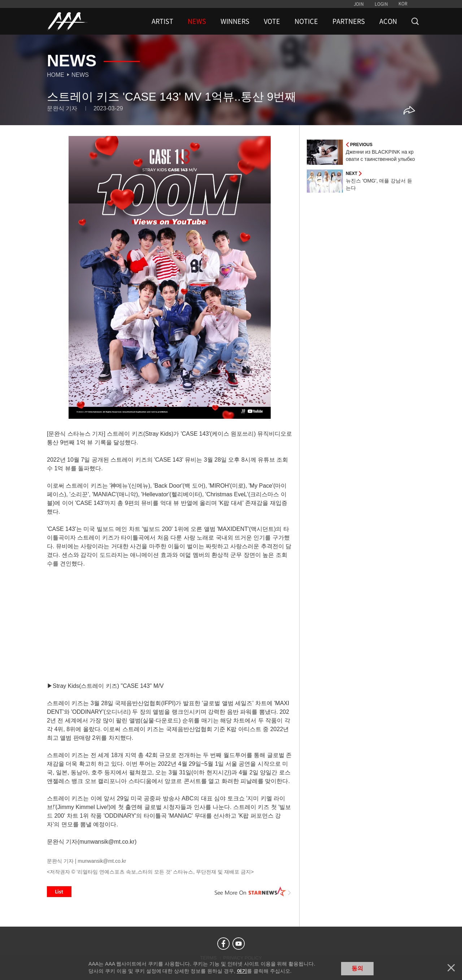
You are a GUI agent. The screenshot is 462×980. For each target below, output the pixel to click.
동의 (357, 968)
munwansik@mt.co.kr (102, 861)
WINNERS (235, 21)
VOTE (272, 21)
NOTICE (306, 21)
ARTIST (162, 21)
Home (56, 75)
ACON (388, 21)
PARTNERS (349, 21)
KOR (403, 4)
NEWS (197, 21)
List (59, 892)
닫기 (451, 968)
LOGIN (381, 4)
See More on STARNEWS (253, 892)
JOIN (359, 4)
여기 (242, 971)
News (80, 75)
